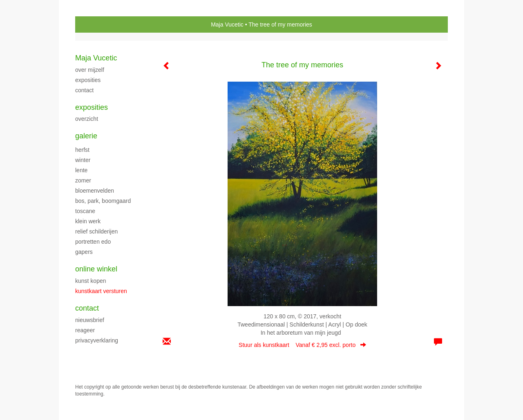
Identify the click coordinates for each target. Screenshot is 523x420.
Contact (87, 308)
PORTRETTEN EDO (93, 242)
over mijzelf (90, 70)
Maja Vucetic (227, 24)
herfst (82, 150)
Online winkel (96, 269)
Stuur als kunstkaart (302, 345)
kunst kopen (91, 281)
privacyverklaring (97, 340)
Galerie (86, 136)
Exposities (92, 107)
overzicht (87, 119)
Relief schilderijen (96, 231)
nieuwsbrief (90, 320)
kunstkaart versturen (101, 291)
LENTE (81, 170)
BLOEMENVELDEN (95, 191)
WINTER (83, 160)
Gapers (84, 252)
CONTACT (84, 90)
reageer (85, 330)
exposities (88, 80)
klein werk (88, 221)
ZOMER (83, 180)
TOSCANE (85, 211)
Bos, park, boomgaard (103, 201)
